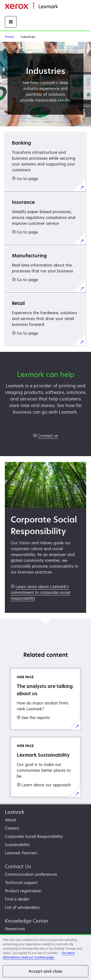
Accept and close (46, 971)
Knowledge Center (27, 921)
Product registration (23, 891)
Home (63, 7)
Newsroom (15, 929)
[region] (45, 957)
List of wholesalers (22, 907)
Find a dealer (17, 899)
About (10, 820)
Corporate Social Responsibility (34, 836)
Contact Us (18, 866)
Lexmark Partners (21, 853)
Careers (12, 828)
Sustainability (17, 845)
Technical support (21, 883)
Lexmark (15, 812)
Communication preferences (31, 874)
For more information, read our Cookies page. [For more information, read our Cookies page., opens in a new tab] (39, 955)
